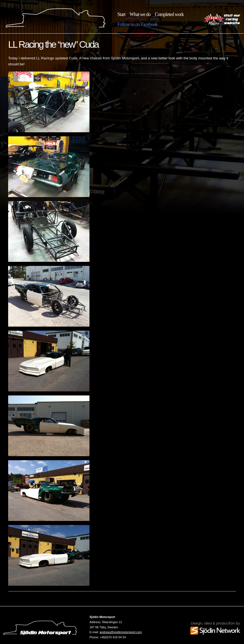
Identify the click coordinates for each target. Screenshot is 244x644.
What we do (140, 14)
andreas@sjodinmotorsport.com (121, 632)
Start (121, 14)
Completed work (169, 14)
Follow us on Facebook (137, 24)
